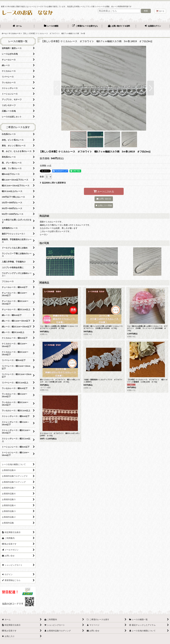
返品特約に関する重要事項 (53, 183)
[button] (57, 88)
